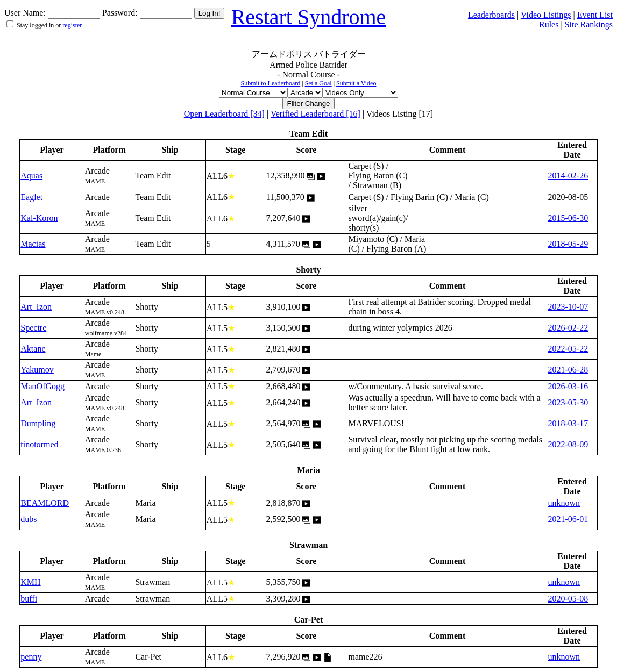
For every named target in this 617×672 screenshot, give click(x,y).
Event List (595, 15)
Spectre (33, 328)
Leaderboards (491, 15)
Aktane (33, 349)
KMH (30, 582)
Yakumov (37, 370)
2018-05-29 (568, 244)
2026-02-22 (568, 328)
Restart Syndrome (309, 17)
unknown (564, 503)
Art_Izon (36, 307)
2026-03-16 (568, 386)
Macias (33, 244)
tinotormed (39, 444)
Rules (549, 24)
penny (31, 657)
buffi (29, 599)
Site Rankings (589, 24)
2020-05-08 (568, 599)
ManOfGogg (42, 386)
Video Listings (546, 15)
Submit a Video (356, 83)
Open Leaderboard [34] (224, 114)
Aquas (31, 176)
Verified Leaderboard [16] (315, 114)
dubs (29, 519)
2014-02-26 (568, 176)
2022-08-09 (568, 444)
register (72, 25)
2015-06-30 (568, 218)
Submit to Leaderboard (271, 83)
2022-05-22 (568, 349)
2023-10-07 (568, 307)
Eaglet (31, 197)
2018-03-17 (568, 423)
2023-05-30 (568, 402)
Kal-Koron (39, 218)
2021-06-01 (568, 519)
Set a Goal (318, 83)
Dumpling (38, 423)
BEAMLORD (45, 503)
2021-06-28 (568, 370)
